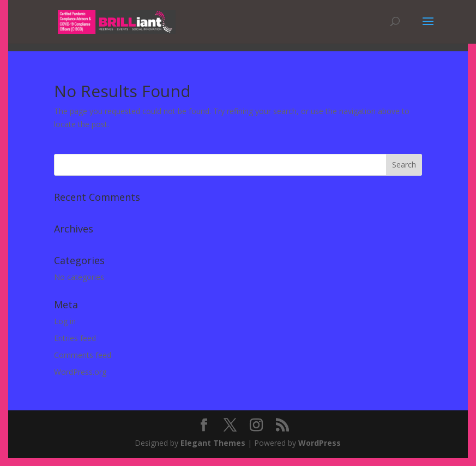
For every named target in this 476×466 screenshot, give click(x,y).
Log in (65, 321)
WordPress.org (80, 372)
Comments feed (83, 355)
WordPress (320, 443)
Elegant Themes (213, 443)
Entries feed (75, 338)
